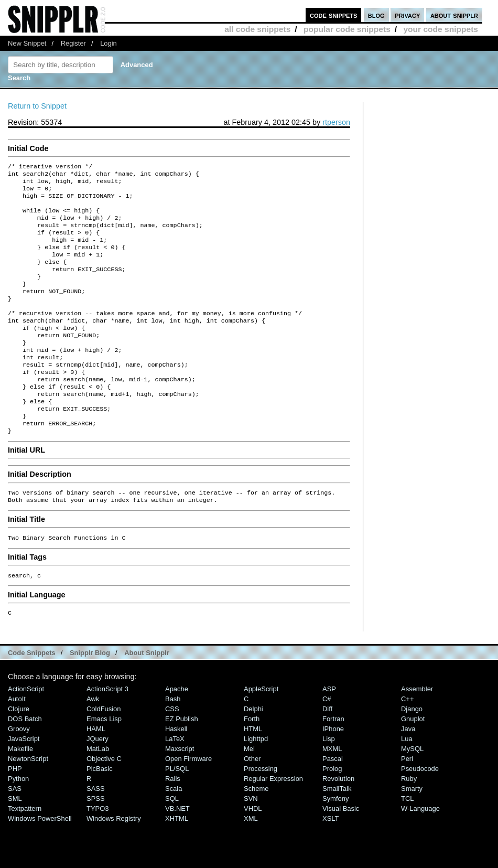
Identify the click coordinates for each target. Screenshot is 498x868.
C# (327, 743)
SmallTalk (337, 833)
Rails (173, 823)
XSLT (331, 862)
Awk (93, 743)
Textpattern (25, 853)
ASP (329, 733)
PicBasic (100, 813)
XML (251, 862)
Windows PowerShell (40, 862)
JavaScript (24, 783)
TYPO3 (98, 853)
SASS (96, 833)
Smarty (412, 833)
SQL (172, 843)
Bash (173, 743)
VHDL (253, 853)
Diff (327, 753)
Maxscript (180, 793)
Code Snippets (32, 697)
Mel (249, 793)
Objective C (104, 803)
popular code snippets (347, 29)
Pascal (333, 803)
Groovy (19, 773)
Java (408, 773)
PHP (15, 813)
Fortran (333, 763)
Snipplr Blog (90, 697)
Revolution (338, 823)
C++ (407, 743)
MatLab (98, 793)
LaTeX (175, 783)
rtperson (336, 122)
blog (376, 15)
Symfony (335, 843)
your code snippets (441, 29)
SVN (251, 843)
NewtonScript (28, 803)
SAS (15, 833)
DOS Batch (25, 763)
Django (412, 753)
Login (109, 43)
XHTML (177, 862)
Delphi (253, 753)
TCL (407, 843)
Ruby (409, 823)
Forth (252, 763)
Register (73, 43)
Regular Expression (273, 823)
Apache (177, 733)
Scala (174, 833)
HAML (96, 773)
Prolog (332, 813)
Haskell (176, 773)
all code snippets (257, 29)
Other (252, 803)
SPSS (96, 843)
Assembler (417, 733)
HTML (253, 773)
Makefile (20, 793)
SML (15, 843)
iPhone (333, 773)
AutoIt (17, 743)
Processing (261, 813)
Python (18, 823)
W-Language (420, 853)
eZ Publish (182, 763)
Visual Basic (341, 853)
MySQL (412, 793)
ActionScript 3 (107, 733)
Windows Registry (114, 862)
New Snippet (27, 43)
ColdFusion (104, 753)
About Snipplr (147, 697)
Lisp (329, 783)
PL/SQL (177, 813)
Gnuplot (413, 763)
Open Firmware (188, 803)
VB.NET (177, 853)
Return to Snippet (37, 106)
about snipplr (454, 15)
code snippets (334, 15)
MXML (332, 793)
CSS (172, 753)
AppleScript (261, 733)
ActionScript (26, 733)
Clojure (19, 753)
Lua (407, 783)
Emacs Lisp (104, 763)
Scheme (256, 833)
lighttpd (256, 783)
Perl (407, 803)
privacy (407, 15)
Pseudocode (420, 813)
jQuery (98, 783)
